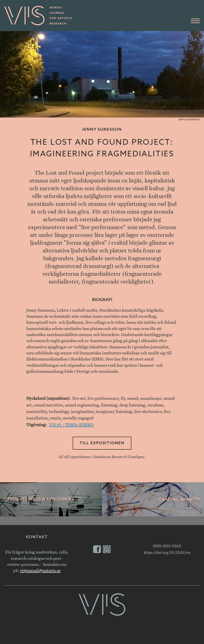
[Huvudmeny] (195, 21)
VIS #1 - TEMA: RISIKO (71, 424)
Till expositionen (102, 443)
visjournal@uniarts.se (40, 570)
